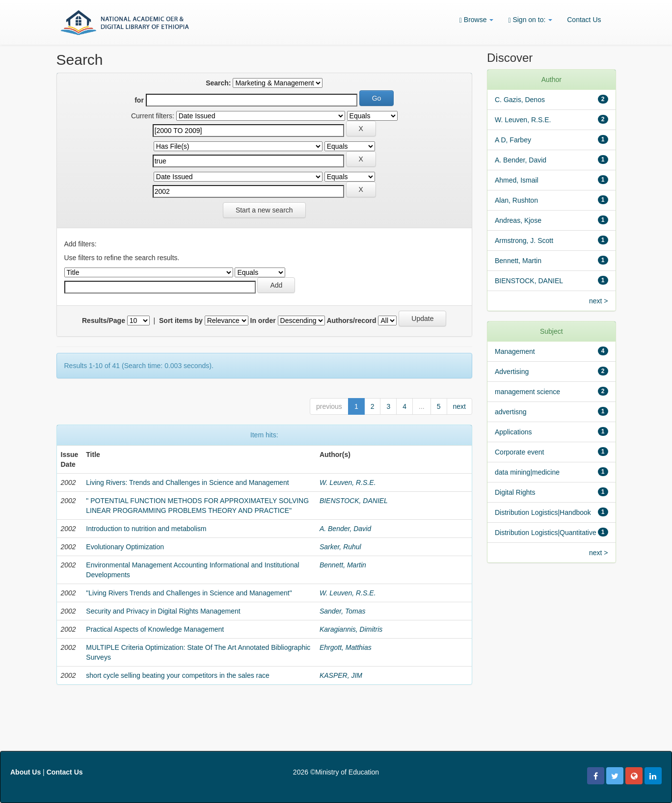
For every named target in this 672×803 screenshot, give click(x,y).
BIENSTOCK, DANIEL (354, 501)
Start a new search (264, 210)
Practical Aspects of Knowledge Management (155, 629)
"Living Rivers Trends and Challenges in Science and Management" (189, 593)
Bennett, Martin (343, 565)
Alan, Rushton (516, 200)
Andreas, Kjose (518, 220)
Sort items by (181, 321)
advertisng (511, 412)
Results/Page (104, 321)
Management (515, 351)
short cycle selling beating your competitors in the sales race (178, 675)
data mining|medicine (527, 472)
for (139, 100)
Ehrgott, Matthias (346, 647)
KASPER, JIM (341, 675)
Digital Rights (515, 492)
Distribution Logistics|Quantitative (546, 533)
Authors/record (351, 321)
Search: (218, 83)
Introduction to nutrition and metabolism (146, 529)
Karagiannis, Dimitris (351, 629)
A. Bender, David (345, 529)
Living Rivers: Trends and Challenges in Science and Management (187, 482)
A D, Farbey (513, 140)
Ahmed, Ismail (517, 180)
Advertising (512, 372)
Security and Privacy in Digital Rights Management (163, 611)
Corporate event (519, 452)
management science (527, 392)
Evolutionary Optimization (125, 547)
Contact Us (584, 20)
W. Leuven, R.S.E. (348, 482)
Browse (477, 20)
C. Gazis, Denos (520, 100)
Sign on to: (530, 20)
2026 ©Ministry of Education (336, 772)
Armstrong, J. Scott (524, 241)
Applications (513, 432)
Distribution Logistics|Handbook (543, 512)
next (459, 406)
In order (263, 321)
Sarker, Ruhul (340, 547)
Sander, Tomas (343, 611)
